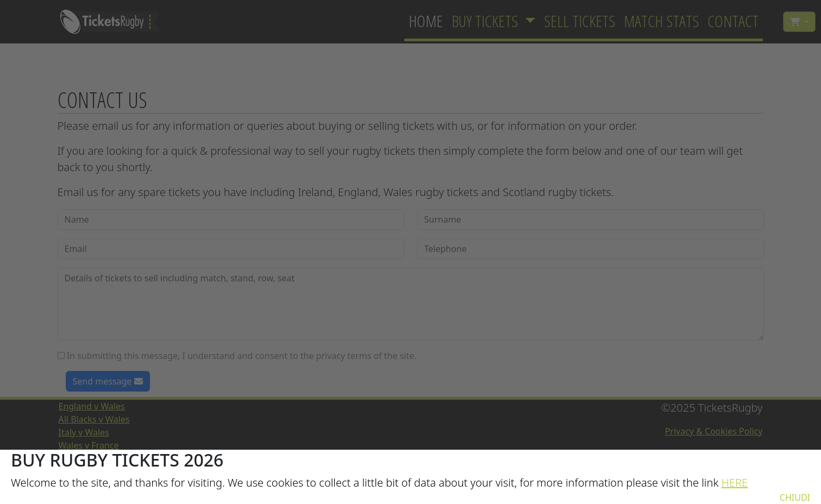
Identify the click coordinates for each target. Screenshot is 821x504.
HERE (734, 483)
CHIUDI (795, 497)
